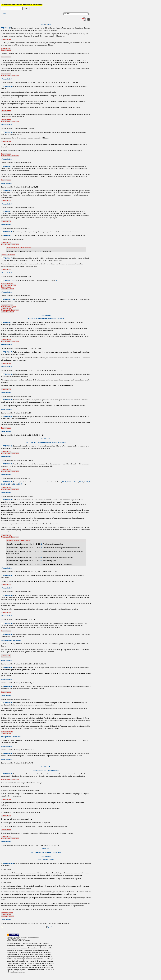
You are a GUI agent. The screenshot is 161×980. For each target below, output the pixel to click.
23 (87, 482)
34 (19, 484)
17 (75, 482)
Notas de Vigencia (7, 284)
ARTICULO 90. (8, 634)
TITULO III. (46, 849)
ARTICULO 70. (8, 166)
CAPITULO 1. (46, 856)
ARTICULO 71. (8, 191)
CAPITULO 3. (46, 315)
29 (9, 484)
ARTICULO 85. (8, 482)
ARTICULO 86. (8, 500)
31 (14, 484)
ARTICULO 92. (8, 687)
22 (41, 561)
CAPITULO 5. (46, 767)
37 (21, 484)
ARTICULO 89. (8, 623)
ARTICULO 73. (8, 232)
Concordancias (6, 39)
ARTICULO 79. (8, 352)
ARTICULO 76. (8, 280)
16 (73, 482)
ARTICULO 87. (8, 575)
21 (85, 482)
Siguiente (49, 24)
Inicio (5, 14)
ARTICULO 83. (8, 446)
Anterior (43, 24)
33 (16, 484)
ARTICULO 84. (8, 464)
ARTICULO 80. (8, 374)
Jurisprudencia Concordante (10, 76)
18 (77, 482)
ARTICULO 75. (8, 258)
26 (2, 484)
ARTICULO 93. (8, 703)
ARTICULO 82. (8, 417)
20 (82, 482)
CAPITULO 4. (46, 439)
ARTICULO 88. (8, 595)
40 (24, 484)
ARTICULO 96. (8, 863)
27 (4, 484)
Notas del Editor (6, 48)
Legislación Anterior (7, 289)
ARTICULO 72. (8, 211)
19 (80, 482)
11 (60, 482)
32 (41, 544)
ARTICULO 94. (8, 754)
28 (7, 484)
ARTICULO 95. (8, 774)
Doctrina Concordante (8, 255)
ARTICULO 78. (8, 322)
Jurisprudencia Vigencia (9, 285)
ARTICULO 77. (8, 299)
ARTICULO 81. (8, 400)
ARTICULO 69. (8, 132)
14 (68, 482)
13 (65, 482)
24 (90, 482)
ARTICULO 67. (6, 28)
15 (70, 482)
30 (11, 484)
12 (63, 482)
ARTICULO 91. (8, 668)
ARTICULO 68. (8, 86)
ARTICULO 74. (8, 236)
